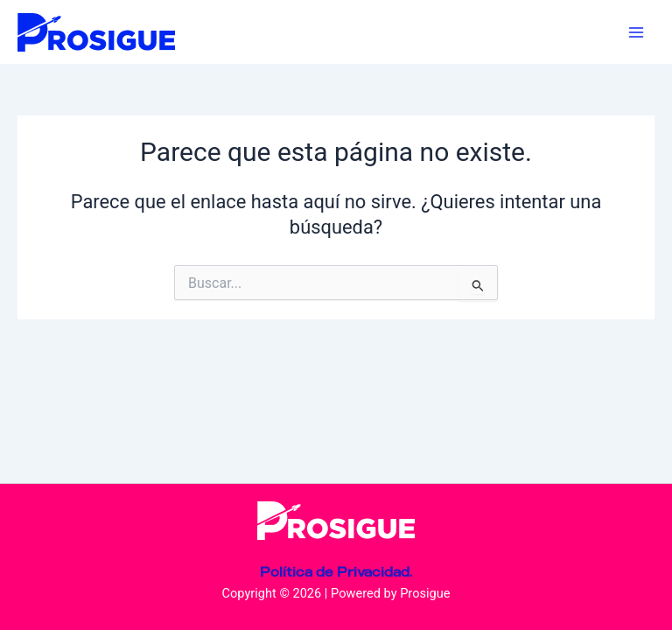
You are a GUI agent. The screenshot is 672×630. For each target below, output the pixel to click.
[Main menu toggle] (636, 32)
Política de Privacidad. (336, 571)
